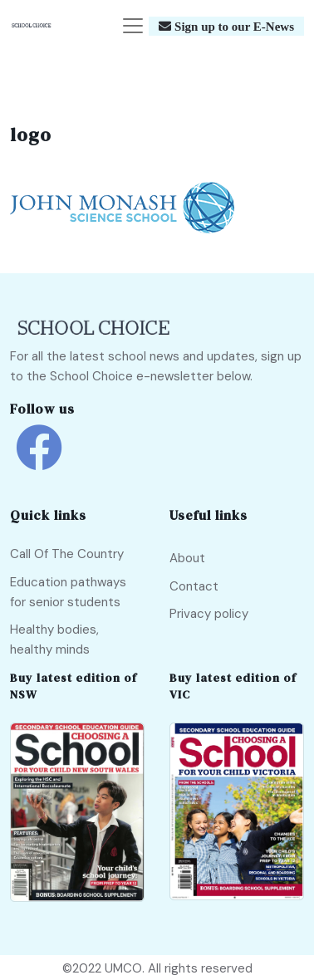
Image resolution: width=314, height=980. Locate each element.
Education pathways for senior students (68, 592)
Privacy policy (209, 614)
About (187, 558)
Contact (194, 586)
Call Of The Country (67, 554)
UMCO (123, 968)
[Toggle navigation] (133, 26)
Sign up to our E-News (233, 26)
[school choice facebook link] (39, 460)
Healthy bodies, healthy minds (54, 639)
